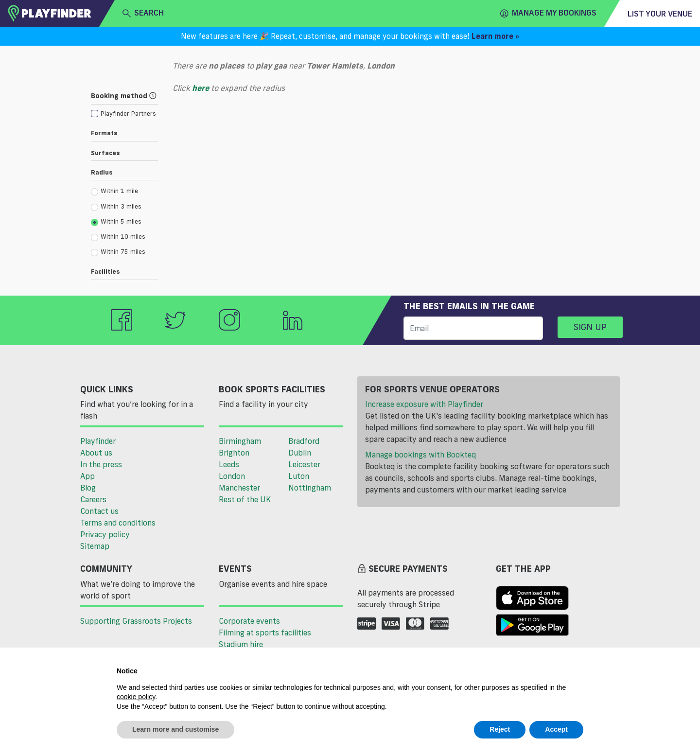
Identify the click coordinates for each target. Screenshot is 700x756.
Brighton (234, 453)
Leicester (304, 464)
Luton (299, 476)
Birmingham (240, 441)
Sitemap (95, 546)
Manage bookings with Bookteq (420, 455)
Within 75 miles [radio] (118, 252)
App (87, 476)
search (143, 13)
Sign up (590, 327)
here (201, 88)
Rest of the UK (245, 499)
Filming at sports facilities (265, 633)
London (232, 476)
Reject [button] (500, 729)
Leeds (229, 464)
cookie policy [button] (136, 697)
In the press (101, 464)
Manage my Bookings (548, 13)
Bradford (304, 441)
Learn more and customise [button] (175, 729)
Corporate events (249, 621)
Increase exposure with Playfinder (424, 404)
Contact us (99, 511)
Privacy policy (105, 534)
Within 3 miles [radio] (116, 207)
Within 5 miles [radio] (116, 222)
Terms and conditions (118, 523)
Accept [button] (556, 729)
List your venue (660, 14)
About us (96, 453)
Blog (88, 488)
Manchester (239, 488)
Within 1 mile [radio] (114, 191)
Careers (93, 499)
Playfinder (98, 441)
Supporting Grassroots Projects (136, 621)
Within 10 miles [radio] (118, 237)
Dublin (300, 453)
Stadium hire (241, 644)
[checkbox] (123, 113)
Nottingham (310, 488)
